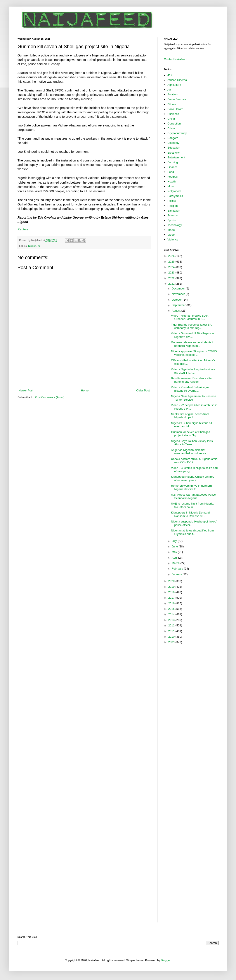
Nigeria (32, 246)
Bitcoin (172, 104)
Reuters (23, 229)
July (175, 541)
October (177, 300)
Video (171, 235)
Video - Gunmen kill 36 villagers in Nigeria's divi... (192, 335)
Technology (175, 225)
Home (85, 390)
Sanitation (174, 211)
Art (169, 90)
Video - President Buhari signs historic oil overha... (190, 389)
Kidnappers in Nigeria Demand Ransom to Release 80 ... (190, 514)
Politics (172, 201)
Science (172, 215)
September (179, 305)
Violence (173, 239)
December (179, 288)
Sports (172, 220)
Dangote (173, 138)
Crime (171, 128)
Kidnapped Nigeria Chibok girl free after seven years (193, 478)
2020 (172, 581)
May (175, 552)
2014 (172, 614)
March (176, 563)
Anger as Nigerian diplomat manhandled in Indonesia (188, 452)
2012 (172, 625)
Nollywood (174, 191)
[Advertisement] (84, 376)
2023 (172, 273)
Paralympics (175, 196)
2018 (172, 592)
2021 (172, 284)
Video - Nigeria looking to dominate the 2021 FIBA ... (193, 371)
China (171, 119)
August (177, 311)
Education (174, 148)
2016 (172, 603)
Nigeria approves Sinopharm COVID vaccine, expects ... (194, 353)
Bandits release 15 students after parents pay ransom (192, 380)
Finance (172, 167)
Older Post (143, 390)
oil (39, 246)
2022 (172, 278)
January (177, 574)
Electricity (174, 153)
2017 (172, 598)
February (178, 569)
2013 (172, 620)
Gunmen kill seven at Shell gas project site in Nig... (190, 434)
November (179, 294)
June (175, 546)
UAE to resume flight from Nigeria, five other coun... (192, 505)
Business (173, 114)
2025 (172, 262)
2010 (172, 637)
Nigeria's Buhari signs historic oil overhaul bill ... (191, 425)
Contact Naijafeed (175, 59)
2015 (172, 609)
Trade (171, 230)
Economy (173, 143)
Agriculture (174, 85)
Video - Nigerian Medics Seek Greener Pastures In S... (190, 317)
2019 (172, 587)
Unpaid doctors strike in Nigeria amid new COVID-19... (194, 461)
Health (172, 181)
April (175, 558)
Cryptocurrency (177, 133)
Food (171, 172)
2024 (172, 267)
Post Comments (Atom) (50, 397)
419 (170, 75)
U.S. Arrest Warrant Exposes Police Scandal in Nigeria (193, 496)
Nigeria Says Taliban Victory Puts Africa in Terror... (192, 443)
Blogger (166, 960)
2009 (172, 642)
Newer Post (26, 390)
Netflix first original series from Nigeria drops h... (190, 416)
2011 (172, 631)
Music (171, 186)
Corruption (174, 124)
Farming (173, 162)
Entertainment (176, 157)
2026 (172, 256)
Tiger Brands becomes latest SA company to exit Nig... (191, 326)
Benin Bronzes (177, 99)
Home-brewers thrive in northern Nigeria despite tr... (191, 487)
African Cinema (177, 80)
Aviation (172, 94)
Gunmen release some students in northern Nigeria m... (193, 344)
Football (172, 177)
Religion (173, 206)
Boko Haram (175, 109)
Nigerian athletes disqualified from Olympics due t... (192, 532)
